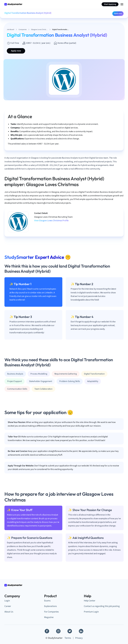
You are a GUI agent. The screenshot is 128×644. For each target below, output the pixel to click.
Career (8, 606)
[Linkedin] (81, 631)
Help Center (90, 601)
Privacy (79, 638)
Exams (47, 601)
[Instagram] (58, 631)
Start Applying (110, 4)
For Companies (51, 612)
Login (7, 601)
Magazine (49, 617)
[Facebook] (47, 631)
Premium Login (91, 612)
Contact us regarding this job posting (102, 606)
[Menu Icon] (122, 4)
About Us (9, 612)
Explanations (50, 606)
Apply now (118, 13)
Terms (68, 638)
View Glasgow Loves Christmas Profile (51, 221)
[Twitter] (70, 631)
